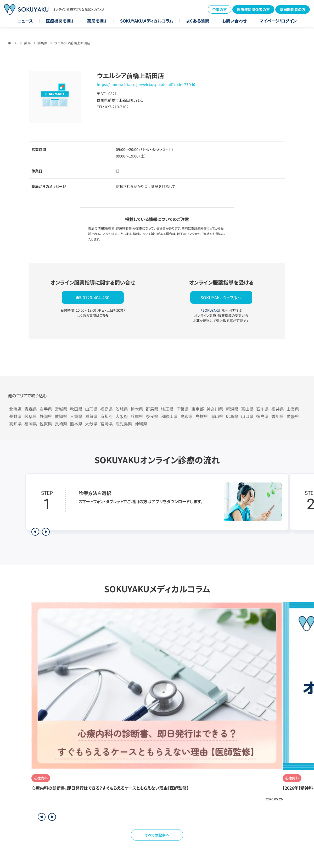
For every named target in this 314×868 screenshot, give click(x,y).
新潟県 (232, 409)
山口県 (247, 416)
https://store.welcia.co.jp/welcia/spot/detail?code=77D (144, 84)
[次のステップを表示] (46, 532)
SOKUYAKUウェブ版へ (221, 297)
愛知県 (61, 416)
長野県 (15, 416)
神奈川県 (215, 409)
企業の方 (220, 9)
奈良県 (152, 416)
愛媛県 (293, 416)
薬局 (27, 43)
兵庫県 (137, 416)
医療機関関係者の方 (253, 9)
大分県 (91, 424)
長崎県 (61, 424)
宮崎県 (106, 424)
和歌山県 (169, 416)
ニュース (25, 21)
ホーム (13, 43)
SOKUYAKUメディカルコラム (147, 21)
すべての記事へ (157, 835)
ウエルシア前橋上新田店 (72, 43)
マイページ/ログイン (278, 21)
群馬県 (43, 43)
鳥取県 (187, 416)
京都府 (106, 416)
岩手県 (46, 409)
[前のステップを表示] (35, 532)
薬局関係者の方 (293, 9)
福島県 (106, 409)
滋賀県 (91, 416)
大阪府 (122, 416)
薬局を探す (97, 21)
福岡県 (31, 424)
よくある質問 (198, 21)
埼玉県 (167, 409)
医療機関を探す (60, 21)
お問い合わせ (234, 21)
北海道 (15, 409)
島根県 (202, 416)
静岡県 (46, 416)
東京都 (198, 409)
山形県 (91, 409)
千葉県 (182, 409)
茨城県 (122, 409)
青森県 (31, 409)
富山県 (247, 409)
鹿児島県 (124, 424)
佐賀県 (46, 424)
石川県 (262, 409)
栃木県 (137, 409)
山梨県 (293, 409)
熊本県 (76, 424)
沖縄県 (141, 424)
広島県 (232, 416)
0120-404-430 (96, 297)
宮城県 (61, 409)
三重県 (76, 416)
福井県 (278, 409)
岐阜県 (31, 416)
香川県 (278, 416)
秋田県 (76, 409)
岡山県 (217, 416)
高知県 (15, 424)
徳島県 (262, 416)
